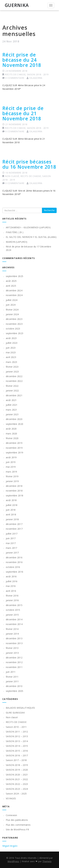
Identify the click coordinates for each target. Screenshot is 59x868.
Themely (47, 861)
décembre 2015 (14, 605)
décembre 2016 (14, 557)
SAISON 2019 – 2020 (17, 770)
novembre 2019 (14, 448)
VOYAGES (11, 798)
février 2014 (12, 629)
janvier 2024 (12, 314)
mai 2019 (11, 467)
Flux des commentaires (18, 825)
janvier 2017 (12, 553)
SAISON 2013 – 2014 (17, 741)
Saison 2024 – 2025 (16, 794)
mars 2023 (11, 362)
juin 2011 (11, 672)
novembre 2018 (14, 491)
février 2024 (12, 310)
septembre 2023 (14, 333)
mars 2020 (11, 434)
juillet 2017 (12, 534)
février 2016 (12, 596)
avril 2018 (11, 514)
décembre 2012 (14, 658)
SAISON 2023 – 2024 (17, 789)
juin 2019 (11, 462)
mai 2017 (11, 543)
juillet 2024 (12, 300)
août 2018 (11, 500)
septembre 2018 (14, 495)
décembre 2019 (14, 443)
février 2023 (12, 367)
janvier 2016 (12, 600)
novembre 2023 (14, 324)
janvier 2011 (12, 681)
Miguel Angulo (10, 846)
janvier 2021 (12, 414)
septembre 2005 (14, 691)
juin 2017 (11, 538)
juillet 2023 (12, 343)
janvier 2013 (12, 653)
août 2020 (11, 429)
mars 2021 (11, 410)
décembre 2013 (14, 638)
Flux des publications (17, 820)
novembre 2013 (14, 643)
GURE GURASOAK (15, 713)
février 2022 (12, 386)
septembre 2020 (14, 424)
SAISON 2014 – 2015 (17, 746)
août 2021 (11, 400)
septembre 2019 (14, 453)
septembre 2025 (14, 276)
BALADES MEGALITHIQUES (20, 708)
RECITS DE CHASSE (15, 74)
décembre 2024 (14, 290)
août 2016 (11, 576)
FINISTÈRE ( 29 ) (15, 232)
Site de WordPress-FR (17, 829)
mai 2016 (11, 586)
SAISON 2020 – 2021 (17, 775)
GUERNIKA (17, 5)
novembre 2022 (14, 381)
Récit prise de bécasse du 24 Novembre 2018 (22, 60)
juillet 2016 (12, 581)
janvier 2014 (12, 634)
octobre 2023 (13, 329)
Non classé (12, 176)
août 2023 (11, 338)
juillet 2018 (12, 505)
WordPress (13, 861)
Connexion (11, 815)
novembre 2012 (14, 662)
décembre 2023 (14, 319)
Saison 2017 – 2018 (16, 760)
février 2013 (12, 648)
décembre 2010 (14, 686)
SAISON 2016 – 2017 (17, 755)
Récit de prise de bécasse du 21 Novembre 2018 (23, 113)
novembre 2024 (14, 295)
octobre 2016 (13, 567)
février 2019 (12, 476)
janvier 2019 (12, 481)
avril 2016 (11, 591)
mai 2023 (11, 352)
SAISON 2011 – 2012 (17, 732)
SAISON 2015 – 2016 (17, 751)
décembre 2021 (14, 395)
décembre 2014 (14, 619)
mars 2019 (11, 472)
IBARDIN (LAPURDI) (17, 242)
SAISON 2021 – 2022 (17, 779)
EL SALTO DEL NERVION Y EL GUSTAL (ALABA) (31, 237)
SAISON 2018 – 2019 (17, 765)
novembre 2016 (14, 562)
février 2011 (12, 677)
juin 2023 (11, 348)
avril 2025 (11, 286)
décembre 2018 (14, 486)
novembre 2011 (14, 667)
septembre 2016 (14, 572)
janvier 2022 (12, 391)
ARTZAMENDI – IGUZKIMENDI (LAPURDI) (28, 227)
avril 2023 (11, 357)
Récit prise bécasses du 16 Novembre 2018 (29, 164)
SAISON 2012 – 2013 (17, 736)
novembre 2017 (14, 529)
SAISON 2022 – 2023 (17, 784)
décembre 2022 (14, 376)
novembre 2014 (14, 624)
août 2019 (11, 457)
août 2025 (11, 281)
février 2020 (12, 438)
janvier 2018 (12, 519)
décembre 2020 (14, 419)
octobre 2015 (13, 610)
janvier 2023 (12, 372)
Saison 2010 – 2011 (16, 727)
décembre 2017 (14, 524)
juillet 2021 (12, 405)
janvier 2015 (12, 615)
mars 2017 (11, 548)
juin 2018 (11, 510)
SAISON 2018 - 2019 (38, 74)
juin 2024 (11, 305)
